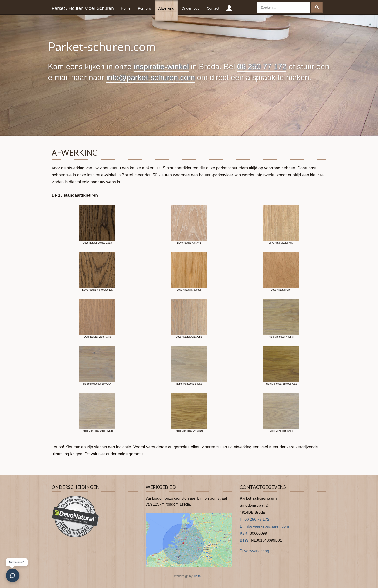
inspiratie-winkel (161, 67)
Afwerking (166, 8)
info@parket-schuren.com (151, 77)
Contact (213, 8)
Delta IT (199, 576)
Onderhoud (191, 8)
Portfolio (145, 8)
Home (126, 8)
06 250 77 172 (262, 67)
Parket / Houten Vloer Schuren (83, 8)
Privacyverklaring (254, 551)
